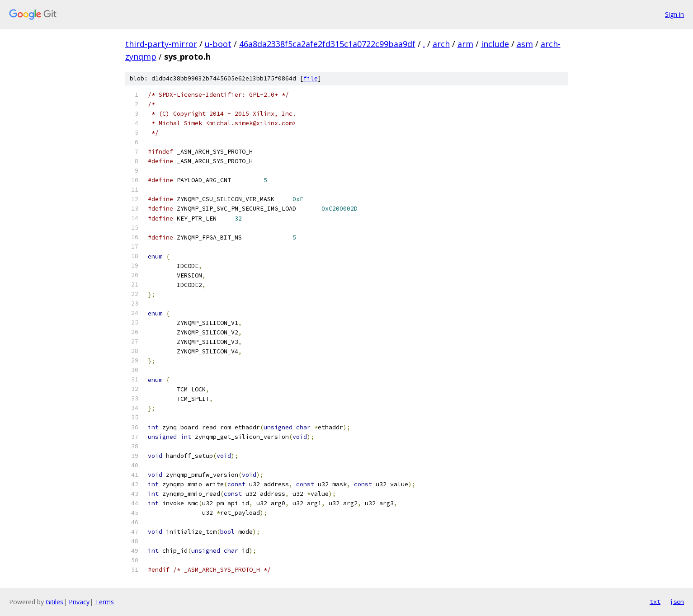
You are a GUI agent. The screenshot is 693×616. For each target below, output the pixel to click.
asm (525, 44)
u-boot (218, 44)
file (311, 78)
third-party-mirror (161, 44)
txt (655, 602)
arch (441, 44)
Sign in (674, 14)
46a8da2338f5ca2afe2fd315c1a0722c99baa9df (327, 44)
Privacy (79, 602)
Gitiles (54, 602)
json (677, 602)
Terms (104, 602)
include (495, 44)
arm (465, 44)
